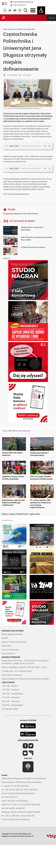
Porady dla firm (8, 653)
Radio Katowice (9, 29)
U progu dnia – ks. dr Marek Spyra (17, 671)
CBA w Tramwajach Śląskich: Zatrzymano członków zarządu (41, 478)
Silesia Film (7, 646)
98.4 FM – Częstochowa (12, 694)
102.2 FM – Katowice (11, 701)
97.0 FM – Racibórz (10, 690)
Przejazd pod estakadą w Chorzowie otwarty (21, 214)
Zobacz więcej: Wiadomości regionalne (21, 514)
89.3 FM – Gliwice (10, 686)
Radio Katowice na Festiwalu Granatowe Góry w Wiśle (36, 239)
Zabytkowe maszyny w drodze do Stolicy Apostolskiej (13, 478)
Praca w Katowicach (10, 650)
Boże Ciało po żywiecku (12, 675)
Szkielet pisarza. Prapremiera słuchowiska (32, 229)
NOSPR (5, 638)
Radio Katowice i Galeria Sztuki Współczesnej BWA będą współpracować (13, 503)
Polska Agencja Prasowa (12, 634)
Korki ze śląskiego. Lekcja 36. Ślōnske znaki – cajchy (24, 667)
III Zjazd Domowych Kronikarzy (33, 247)
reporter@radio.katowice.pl (23, 2)
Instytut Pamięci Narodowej (14, 642)
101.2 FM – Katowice (11, 697)
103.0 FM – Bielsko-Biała (12, 705)
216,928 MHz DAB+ (10, 709)
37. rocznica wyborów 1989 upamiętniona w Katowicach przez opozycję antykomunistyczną (40, 504)
